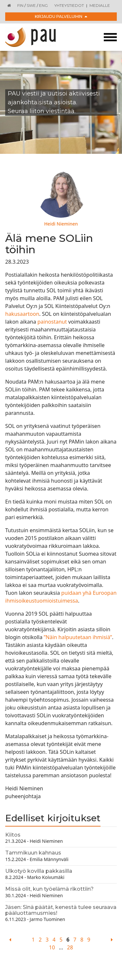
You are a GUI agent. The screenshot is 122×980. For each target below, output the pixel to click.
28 (70, 947)
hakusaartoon (22, 314)
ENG (43, 5)
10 (52, 947)
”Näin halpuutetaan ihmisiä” (78, 637)
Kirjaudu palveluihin (61, 16)
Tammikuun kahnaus (33, 853)
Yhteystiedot (69, 5)
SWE (31, 5)
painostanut (52, 322)
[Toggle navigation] (110, 37)
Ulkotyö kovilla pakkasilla (39, 871)
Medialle (100, 5)
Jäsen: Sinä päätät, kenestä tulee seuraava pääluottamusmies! (61, 910)
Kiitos (13, 835)
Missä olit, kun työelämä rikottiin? (49, 889)
